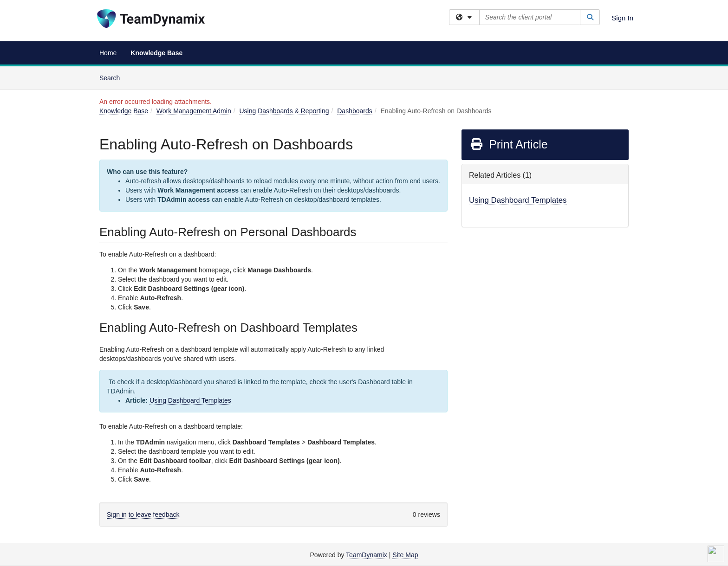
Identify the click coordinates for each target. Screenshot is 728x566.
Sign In (622, 18)
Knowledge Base (156, 53)
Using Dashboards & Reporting (284, 111)
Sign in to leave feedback (143, 515)
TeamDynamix (367, 555)
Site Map (405, 555)
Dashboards (355, 111)
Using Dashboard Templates (190, 400)
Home (108, 53)
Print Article (509, 144)
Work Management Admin (194, 111)
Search (113, 77)
